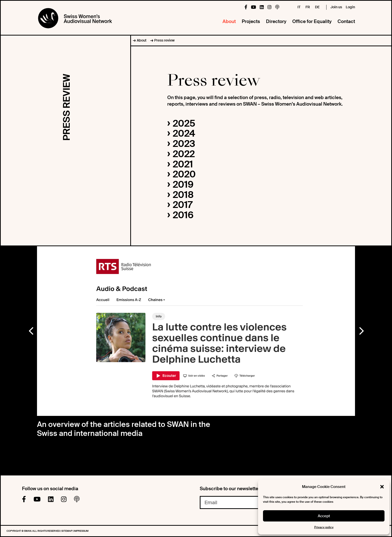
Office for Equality (312, 21)
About (229, 21)
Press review (164, 40)
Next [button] (361, 330)
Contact (346, 21)
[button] (382, 487)
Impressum (81, 531)
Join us (336, 7)
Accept (324, 516)
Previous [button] (31, 330)
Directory (276, 21)
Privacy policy (324, 527)
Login (350, 7)
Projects (251, 21)
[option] (196, 331)
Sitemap (67, 531)
